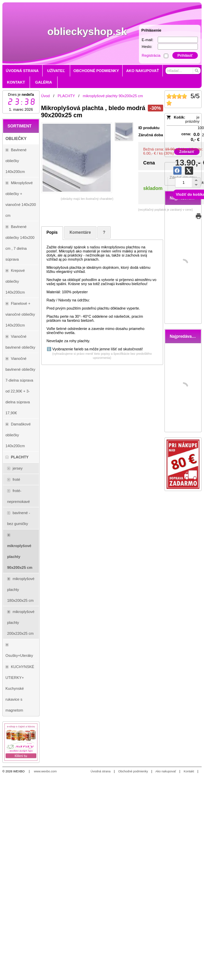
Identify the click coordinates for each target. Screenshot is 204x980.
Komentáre (80, 232)
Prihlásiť (185, 55)
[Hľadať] (196, 71)
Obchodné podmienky (133, 771)
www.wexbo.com (45, 771)
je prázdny (192, 119)
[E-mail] (178, 40)
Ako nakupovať (166, 771)
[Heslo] (178, 47)
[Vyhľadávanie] (183, 71)
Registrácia (151, 55)
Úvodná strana (101, 771)
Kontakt (189, 771)
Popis (52, 232)
